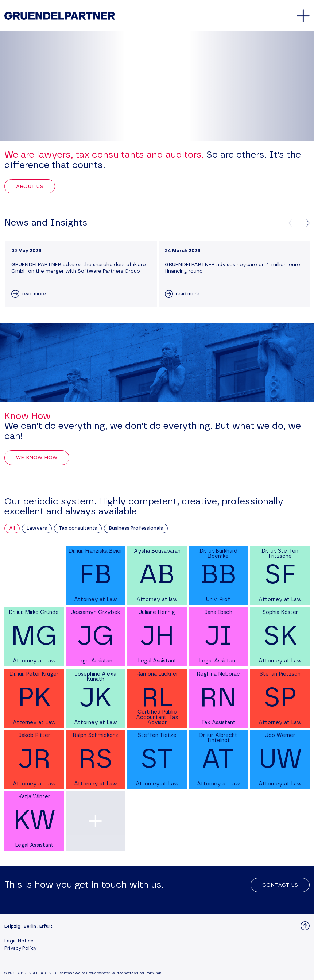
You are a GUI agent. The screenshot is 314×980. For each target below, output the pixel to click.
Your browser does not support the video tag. (157, 86)
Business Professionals (136, 528)
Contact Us (280, 885)
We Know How (37, 458)
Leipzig (12, 927)
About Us (30, 187)
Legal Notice (19, 941)
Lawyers (37, 528)
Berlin (30, 927)
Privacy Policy (20, 948)
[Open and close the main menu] (303, 16)
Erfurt (46, 927)
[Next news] (306, 223)
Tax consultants (78, 528)
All (12, 528)
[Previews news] (292, 223)
